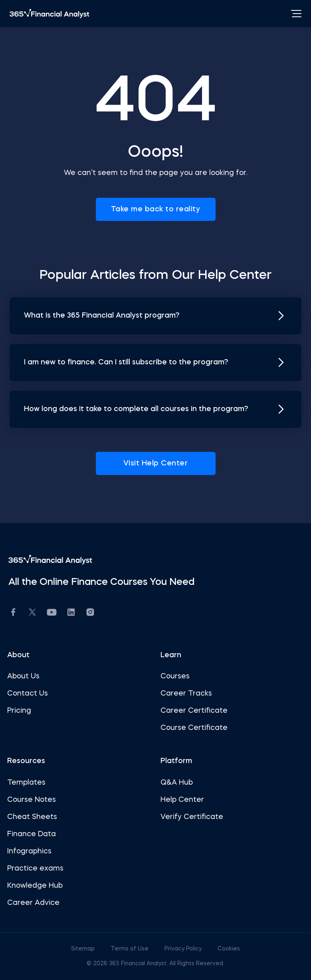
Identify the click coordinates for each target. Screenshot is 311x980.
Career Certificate (194, 711)
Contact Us (28, 694)
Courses (175, 676)
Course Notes (32, 800)
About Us (23, 676)
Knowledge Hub (35, 886)
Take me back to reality (156, 209)
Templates (26, 783)
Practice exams (35, 869)
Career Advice (33, 903)
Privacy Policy (184, 949)
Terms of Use (130, 949)
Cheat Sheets (32, 817)
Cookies (229, 949)
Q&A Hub (177, 783)
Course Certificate (194, 728)
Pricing (19, 711)
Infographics (29, 851)
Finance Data (32, 834)
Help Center (182, 800)
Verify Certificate (192, 817)
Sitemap (84, 949)
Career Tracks (186, 694)
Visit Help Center (156, 463)
